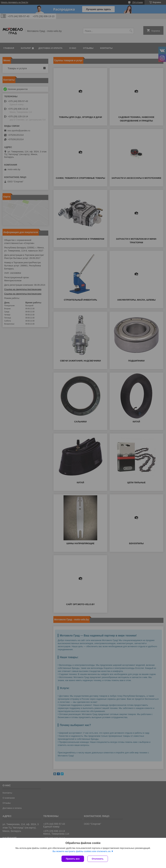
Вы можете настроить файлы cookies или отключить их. (82, 851)
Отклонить (98, 859)
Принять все (73, 859)
